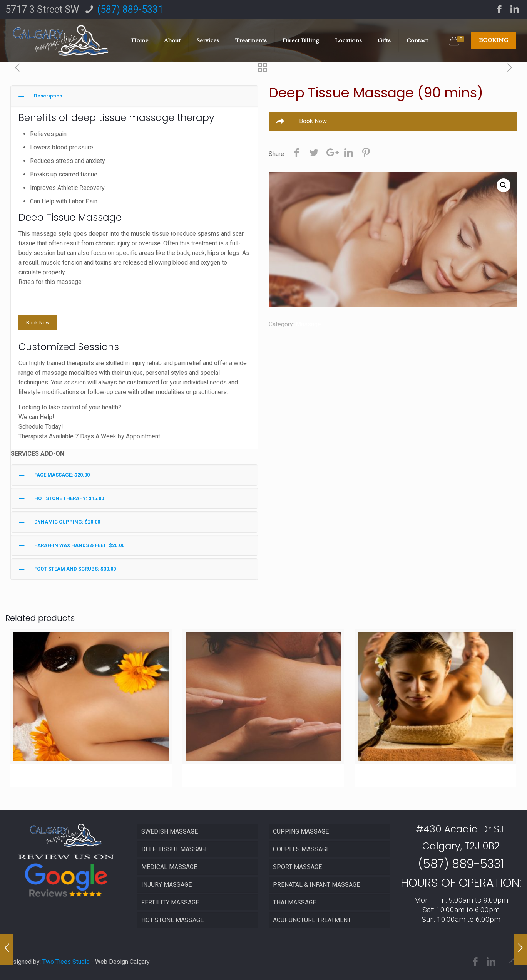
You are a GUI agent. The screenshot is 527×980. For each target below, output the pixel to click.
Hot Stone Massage (58, 774)
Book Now (38, 323)
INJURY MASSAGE (166, 885)
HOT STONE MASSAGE (172, 920)
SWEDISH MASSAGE (170, 831)
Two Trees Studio (66, 962)
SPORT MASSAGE (297, 867)
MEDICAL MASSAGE (169, 867)
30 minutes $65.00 (43, 291)
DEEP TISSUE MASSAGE (175, 849)
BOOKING (494, 40)
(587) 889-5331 (130, 9)
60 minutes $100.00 (45, 301)
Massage (308, 324)
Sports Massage (224, 774)
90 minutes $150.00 (45, 311)
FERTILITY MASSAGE (170, 902)
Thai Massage (391, 774)
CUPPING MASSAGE (301, 831)
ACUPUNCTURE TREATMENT (312, 920)
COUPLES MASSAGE (301, 849)
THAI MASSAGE (294, 902)
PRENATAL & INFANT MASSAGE (316, 885)
